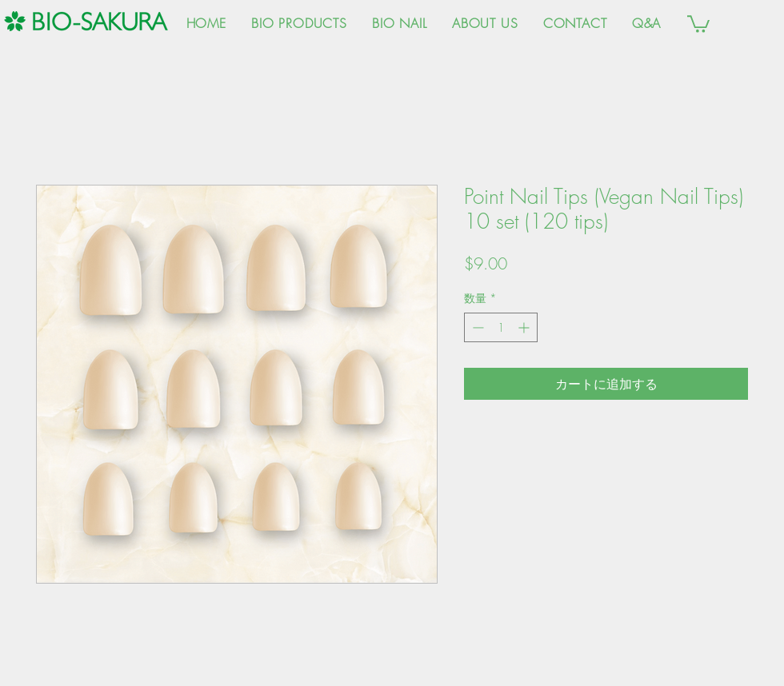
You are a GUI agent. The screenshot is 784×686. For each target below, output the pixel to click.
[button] (698, 23)
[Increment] (525, 327)
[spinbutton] (501, 327)
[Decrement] (476, 327)
